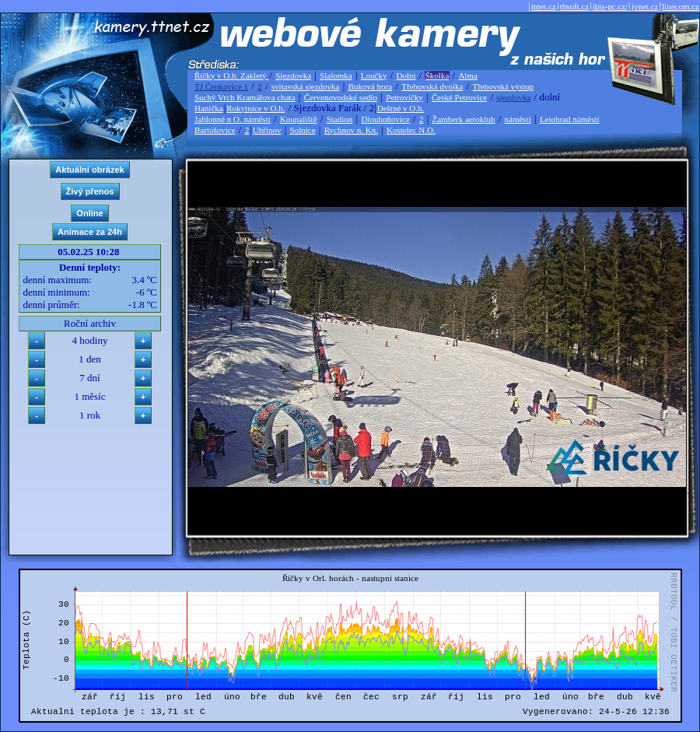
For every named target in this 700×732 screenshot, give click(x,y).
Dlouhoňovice (385, 119)
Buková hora (371, 86)
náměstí (518, 119)
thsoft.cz (575, 6)
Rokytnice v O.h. (255, 108)
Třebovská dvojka (432, 86)
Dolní (406, 75)
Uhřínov (267, 130)
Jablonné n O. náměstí (233, 119)
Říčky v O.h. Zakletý (231, 75)
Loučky (374, 75)
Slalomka (336, 75)
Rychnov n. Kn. (351, 130)
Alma (467, 75)
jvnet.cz (645, 6)
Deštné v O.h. (401, 108)
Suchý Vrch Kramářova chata (245, 97)
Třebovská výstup (503, 86)
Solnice (303, 130)
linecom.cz (681, 6)
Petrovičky (404, 97)
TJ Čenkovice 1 (221, 86)
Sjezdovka (293, 75)
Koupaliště (299, 119)
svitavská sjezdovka (306, 86)
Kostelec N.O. (411, 130)
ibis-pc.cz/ (611, 6)
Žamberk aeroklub (463, 119)
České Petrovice (459, 97)
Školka (437, 75)
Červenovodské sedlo (341, 97)
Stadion (340, 119)
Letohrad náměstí (570, 119)
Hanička (209, 108)
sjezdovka (513, 97)
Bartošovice (215, 130)
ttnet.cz (544, 6)
